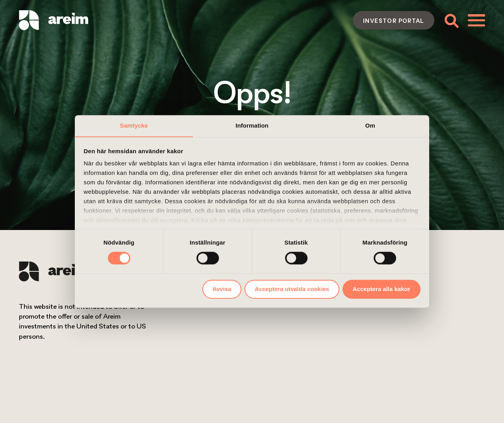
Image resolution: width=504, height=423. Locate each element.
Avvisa (222, 289)
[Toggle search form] (451, 20)
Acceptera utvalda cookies (292, 289)
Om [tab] (370, 125)
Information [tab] (252, 125)
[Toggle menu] (476, 20)
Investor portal (394, 20)
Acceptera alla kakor (382, 289)
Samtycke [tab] (134, 125)
